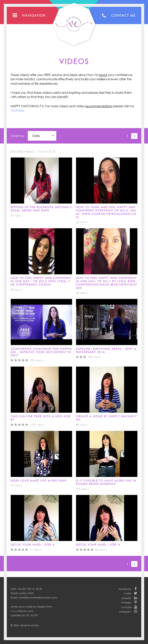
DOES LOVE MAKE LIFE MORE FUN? (39, 480)
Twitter (127, 593)
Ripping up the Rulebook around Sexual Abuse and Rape (41, 209)
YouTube (17, 110)
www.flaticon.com (22, 611)
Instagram (125, 612)
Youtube (126, 607)
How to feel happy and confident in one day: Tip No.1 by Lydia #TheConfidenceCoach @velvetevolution (106, 283)
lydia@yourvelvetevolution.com (38, 598)
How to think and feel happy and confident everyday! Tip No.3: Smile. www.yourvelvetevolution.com (106, 212)
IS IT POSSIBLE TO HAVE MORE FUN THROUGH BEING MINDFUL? (106, 482)
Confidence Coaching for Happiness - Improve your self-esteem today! (41, 352)
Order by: (18, 136)
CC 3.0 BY (32, 615)
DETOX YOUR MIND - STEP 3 (98, 545)
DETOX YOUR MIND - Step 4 (33, 545)
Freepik (42, 607)
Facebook (125, 589)
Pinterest (126, 603)
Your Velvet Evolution (74, 24)
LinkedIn (126, 598)
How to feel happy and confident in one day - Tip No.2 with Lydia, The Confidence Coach (41, 281)
